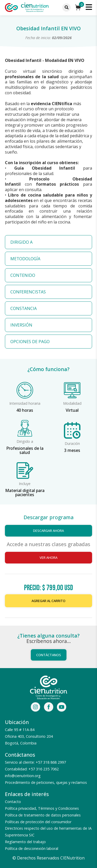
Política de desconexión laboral (32, 848)
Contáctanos (49, 655)
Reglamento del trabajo (25, 842)
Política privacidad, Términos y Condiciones (42, 808)
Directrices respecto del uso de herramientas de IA (48, 828)
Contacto (13, 802)
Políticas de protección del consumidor (38, 822)
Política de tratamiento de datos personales (43, 815)
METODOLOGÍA (25, 259)
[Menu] (66, 8)
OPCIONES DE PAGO (30, 342)
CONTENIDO (23, 275)
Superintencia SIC (20, 835)
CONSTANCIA (24, 308)
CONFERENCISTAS (28, 292)
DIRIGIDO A (21, 242)
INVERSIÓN (21, 325)
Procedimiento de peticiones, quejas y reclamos (46, 782)
